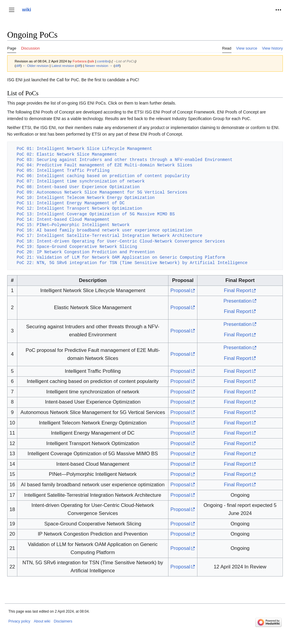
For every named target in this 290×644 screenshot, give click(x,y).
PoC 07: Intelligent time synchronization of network (81, 181)
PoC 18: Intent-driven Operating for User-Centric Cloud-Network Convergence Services (121, 241)
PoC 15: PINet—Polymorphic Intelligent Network (73, 225)
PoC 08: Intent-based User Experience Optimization (78, 187)
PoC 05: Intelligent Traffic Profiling (63, 170)
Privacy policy (19, 621)
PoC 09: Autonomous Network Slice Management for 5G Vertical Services (102, 192)
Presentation (237, 301)
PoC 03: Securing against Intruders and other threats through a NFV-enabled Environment (125, 160)
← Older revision (36, 66)
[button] (12, 10)
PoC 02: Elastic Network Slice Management (67, 154)
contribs (103, 61)
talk (91, 61)
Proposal (180, 290)
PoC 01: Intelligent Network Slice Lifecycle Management (85, 149)
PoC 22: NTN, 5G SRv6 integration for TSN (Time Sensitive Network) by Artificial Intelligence (132, 263)
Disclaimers (63, 621)
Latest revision (63, 66)
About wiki (42, 621)
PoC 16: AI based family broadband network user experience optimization (105, 230)
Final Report (238, 290)
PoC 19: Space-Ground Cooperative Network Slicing (77, 247)
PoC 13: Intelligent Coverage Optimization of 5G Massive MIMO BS (96, 214)
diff (18, 66)
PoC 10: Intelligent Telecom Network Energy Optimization (86, 198)
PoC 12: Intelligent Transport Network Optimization (79, 208)
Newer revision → (99, 66)
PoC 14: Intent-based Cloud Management (63, 219)
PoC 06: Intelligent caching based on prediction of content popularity (103, 176)
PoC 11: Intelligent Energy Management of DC (71, 203)
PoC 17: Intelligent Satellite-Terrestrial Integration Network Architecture (110, 236)
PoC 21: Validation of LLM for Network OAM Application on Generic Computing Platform (121, 257)
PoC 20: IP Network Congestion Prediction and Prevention (86, 252)
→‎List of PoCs (124, 61)
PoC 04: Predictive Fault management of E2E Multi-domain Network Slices (105, 165)
